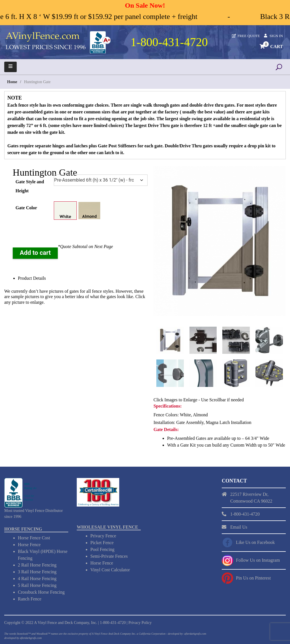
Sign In (276, 36)
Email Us (239, 526)
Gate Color (26, 208)
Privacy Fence (103, 536)
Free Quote (249, 36)
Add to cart (35, 253)
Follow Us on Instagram (258, 560)
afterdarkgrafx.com (31, 638)
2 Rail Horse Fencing (37, 565)
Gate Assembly (190, 422)
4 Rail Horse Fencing (37, 578)
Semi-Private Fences (109, 556)
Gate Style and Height (30, 186)
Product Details (32, 278)
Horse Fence (29, 544)
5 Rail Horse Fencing (37, 585)
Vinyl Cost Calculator (110, 569)
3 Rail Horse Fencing (37, 571)
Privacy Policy (140, 622)
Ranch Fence (30, 599)
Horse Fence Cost (34, 538)
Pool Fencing (102, 549)
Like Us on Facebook (255, 542)
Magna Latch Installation (229, 422)
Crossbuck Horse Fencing (41, 592)
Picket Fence (102, 542)
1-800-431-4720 (113, 622)
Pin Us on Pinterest (253, 577)
